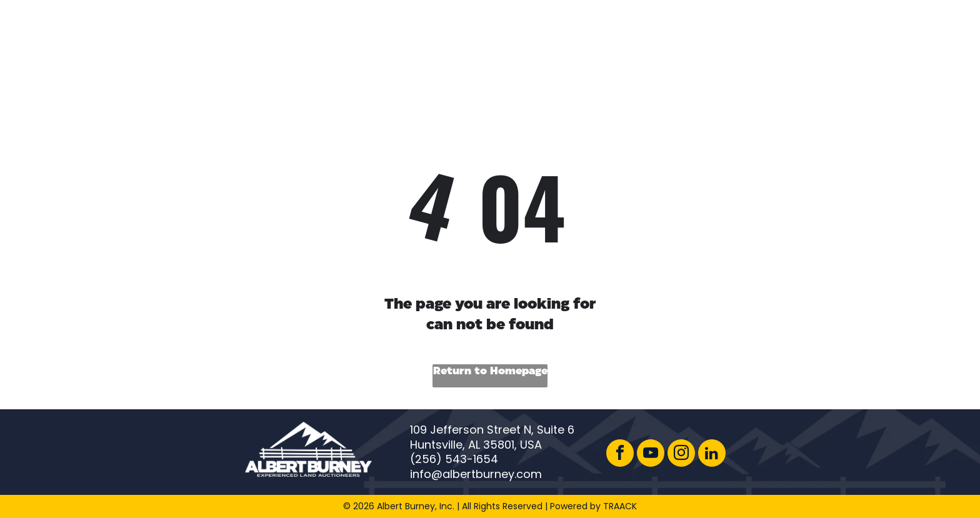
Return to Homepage (490, 371)
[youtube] (651, 455)
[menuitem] (455, 37)
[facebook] (620, 455)
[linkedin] (712, 455)
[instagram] (681, 455)
